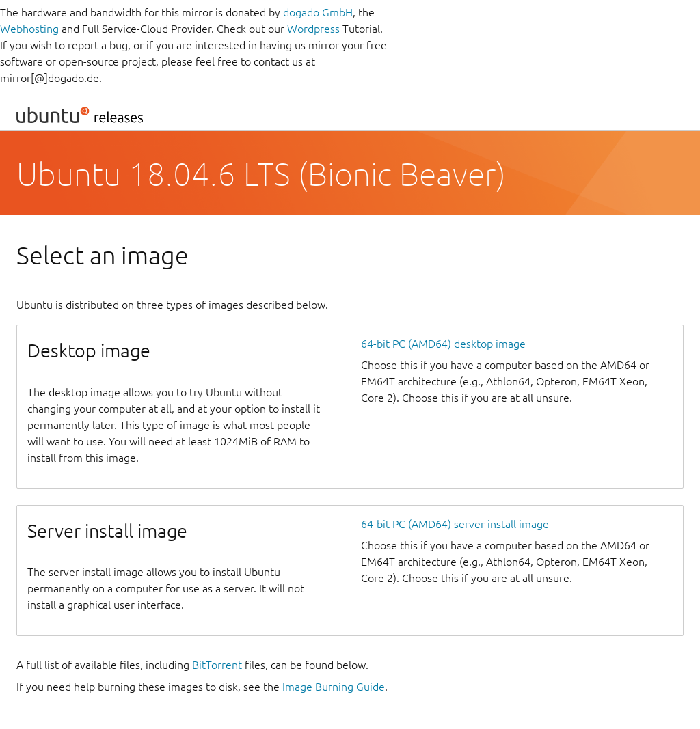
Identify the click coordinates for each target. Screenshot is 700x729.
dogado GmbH (318, 12)
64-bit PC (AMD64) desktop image (443, 344)
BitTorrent (217, 665)
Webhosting (29, 29)
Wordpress (313, 29)
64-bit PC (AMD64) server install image (455, 524)
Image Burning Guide (334, 687)
